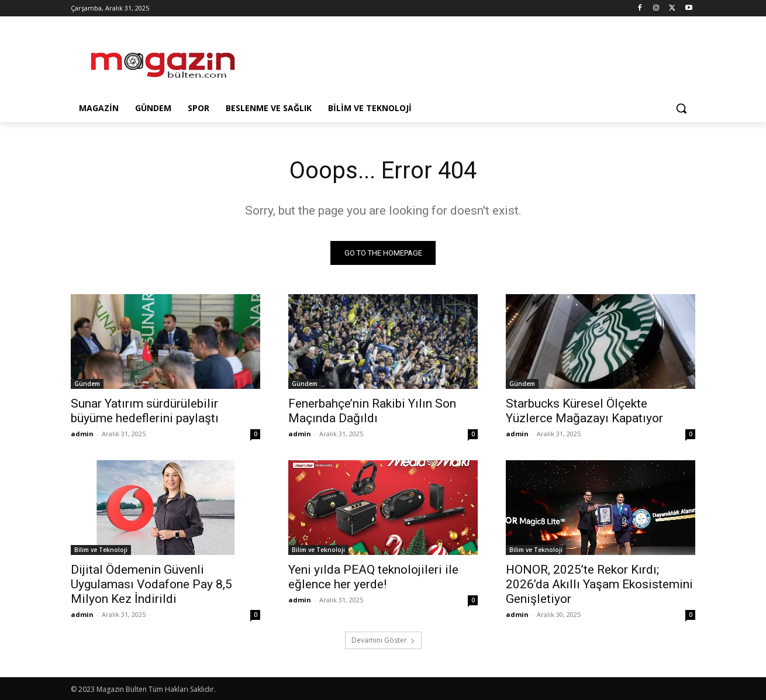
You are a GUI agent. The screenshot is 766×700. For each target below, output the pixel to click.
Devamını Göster (383, 640)
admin (82, 434)
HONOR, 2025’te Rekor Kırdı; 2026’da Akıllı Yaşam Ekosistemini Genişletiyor (599, 584)
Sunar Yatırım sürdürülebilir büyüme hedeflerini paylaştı (145, 411)
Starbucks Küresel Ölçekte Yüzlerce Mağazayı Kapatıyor (584, 411)
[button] (681, 108)
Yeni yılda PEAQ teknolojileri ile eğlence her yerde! (373, 577)
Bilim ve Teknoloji (101, 550)
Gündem (87, 384)
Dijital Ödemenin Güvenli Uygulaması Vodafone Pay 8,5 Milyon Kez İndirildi (151, 584)
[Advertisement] (471, 59)
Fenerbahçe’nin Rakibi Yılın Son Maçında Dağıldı (372, 411)
